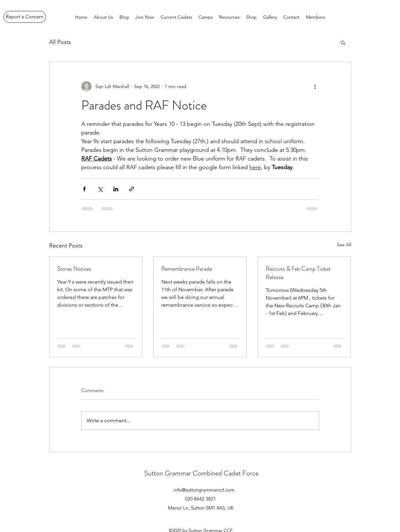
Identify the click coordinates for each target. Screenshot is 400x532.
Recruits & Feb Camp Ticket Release (298, 273)
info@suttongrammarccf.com (204, 490)
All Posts (60, 42)
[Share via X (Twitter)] (100, 189)
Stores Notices (74, 269)
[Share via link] (132, 189)
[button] (343, 42)
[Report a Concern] (25, 17)
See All (344, 245)
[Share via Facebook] (84, 189)
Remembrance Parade (187, 269)
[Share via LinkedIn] (116, 189)
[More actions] (315, 86)
